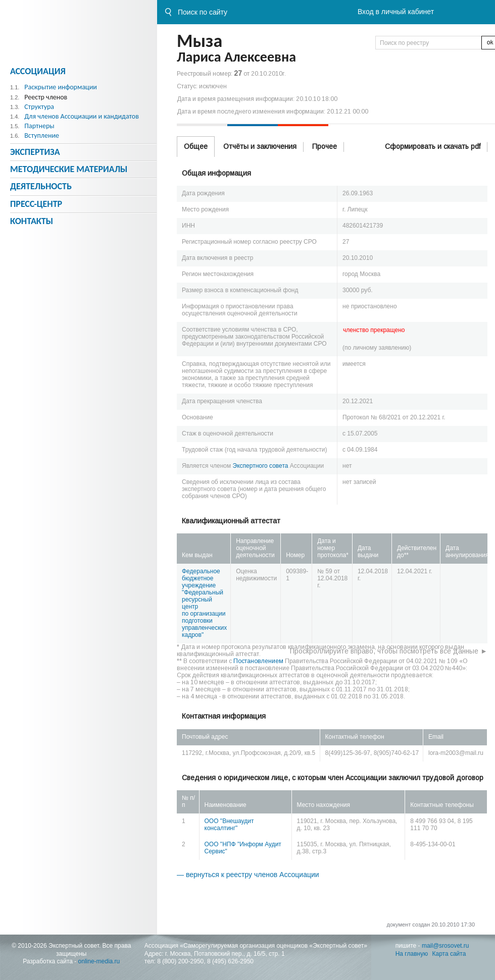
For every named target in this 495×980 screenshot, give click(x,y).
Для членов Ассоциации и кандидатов (82, 116)
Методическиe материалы (69, 169)
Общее (196, 146)
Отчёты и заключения (260, 146)
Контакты (32, 221)
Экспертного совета (261, 466)
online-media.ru (99, 961)
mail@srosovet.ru (445, 946)
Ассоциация (38, 71)
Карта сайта (449, 954)
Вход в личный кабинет (396, 12)
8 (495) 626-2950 (230, 961)
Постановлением (258, 661)
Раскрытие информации (61, 87)
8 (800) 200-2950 (180, 961)
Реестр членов (46, 97)
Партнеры (39, 126)
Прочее (325, 146)
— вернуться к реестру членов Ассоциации (248, 875)
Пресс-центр (36, 204)
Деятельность (41, 186)
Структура (39, 107)
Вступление (42, 135)
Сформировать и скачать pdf (433, 146)
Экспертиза (35, 152)
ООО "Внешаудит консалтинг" (229, 825)
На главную (412, 954)
